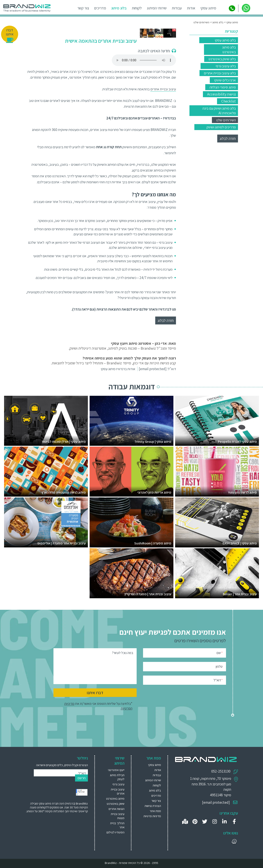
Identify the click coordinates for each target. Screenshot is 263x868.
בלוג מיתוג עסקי (225, 40)
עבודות (178, 8)
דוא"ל (218, 680)
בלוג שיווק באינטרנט (222, 59)
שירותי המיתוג (158, 8)
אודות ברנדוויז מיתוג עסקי (118, 369)
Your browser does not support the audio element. (144, 60)
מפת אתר (155, 811)
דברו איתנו (95, 693)
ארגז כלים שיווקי (225, 80)
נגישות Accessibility (222, 94)
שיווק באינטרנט (116, 804)
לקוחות (138, 8)
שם (220, 653)
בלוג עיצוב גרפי (226, 66)
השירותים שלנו (226, 120)
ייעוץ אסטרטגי (116, 770)
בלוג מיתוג (120, 8)
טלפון (219, 666)
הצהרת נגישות (153, 806)
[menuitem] (115, 770)
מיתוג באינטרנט (115, 798)
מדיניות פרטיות (152, 816)
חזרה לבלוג (228, 139)
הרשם (81, 778)
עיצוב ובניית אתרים (163, 89)
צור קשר (84, 8)
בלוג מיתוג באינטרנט (229, 50)
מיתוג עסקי (209, 8)
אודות (192, 8)
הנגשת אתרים (117, 809)
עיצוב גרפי (118, 784)
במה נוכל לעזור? (123, 653)
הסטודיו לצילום (115, 832)
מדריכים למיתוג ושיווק (221, 127)
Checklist (229, 101)
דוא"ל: (157, 369)
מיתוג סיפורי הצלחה (223, 87)
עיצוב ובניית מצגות (118, 816)
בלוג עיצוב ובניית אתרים (220, 73)
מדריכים (101, 8)
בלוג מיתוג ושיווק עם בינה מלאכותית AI (219, 111)
